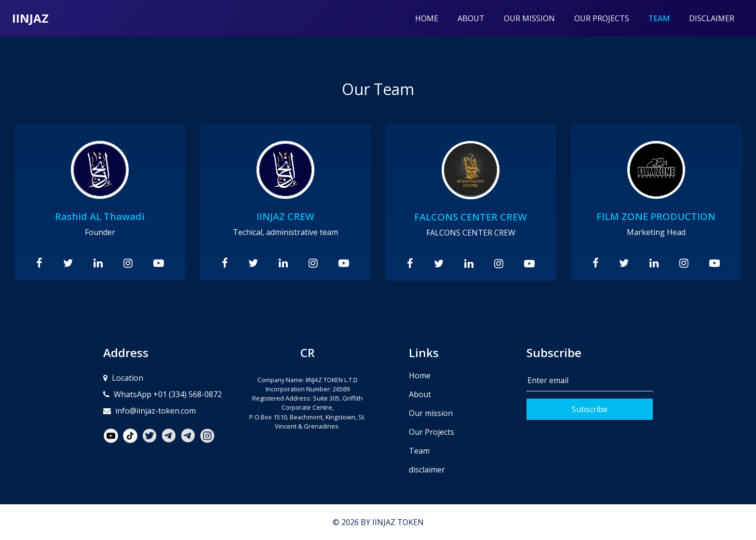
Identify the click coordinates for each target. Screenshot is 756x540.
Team (664, 18)
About (471, 18)
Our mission (529, 18)
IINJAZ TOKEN (398, 522)
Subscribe (590, 409)
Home (427, 18)
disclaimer (712, 18)
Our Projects (602, 18)
